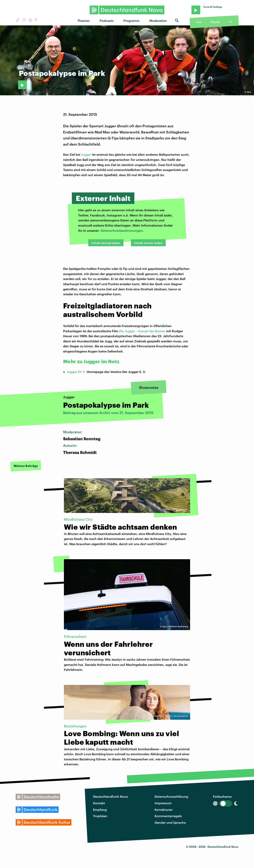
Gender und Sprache (170, 822)
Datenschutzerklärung (171, 796)
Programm (131, 21)
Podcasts (107, 21)
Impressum (163, 803)
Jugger (86, 154)
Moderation (158, 21)
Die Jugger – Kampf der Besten (142, 331)
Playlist (215, 22)
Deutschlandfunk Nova (110, 796)
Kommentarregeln (168, 816)
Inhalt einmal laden (106, 243)
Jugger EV (74, 372)
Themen (84, 21)
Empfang (100, 810)
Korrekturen (164, 810)
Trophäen (100, 816)
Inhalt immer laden (148, 243)
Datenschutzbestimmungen (122, 230)
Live (199, 22)
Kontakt (99, 803)
